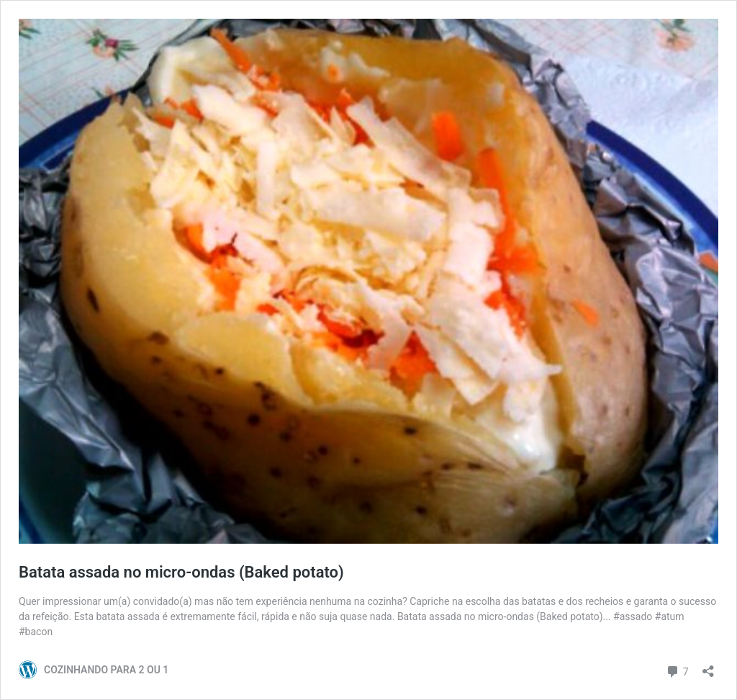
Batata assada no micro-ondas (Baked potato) (181, 572)
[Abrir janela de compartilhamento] (708, 667)
